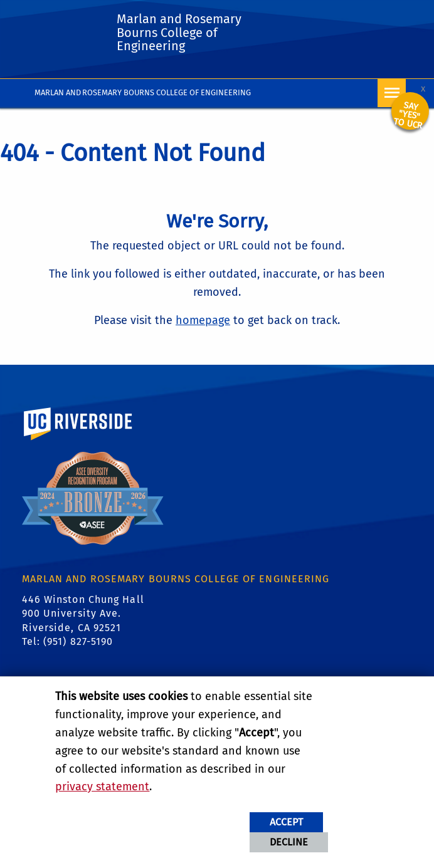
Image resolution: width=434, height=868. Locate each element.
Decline (289, 842)
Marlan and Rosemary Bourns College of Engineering (143, 92)
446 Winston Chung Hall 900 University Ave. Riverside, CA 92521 (83, 614)
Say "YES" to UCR (408, 115)
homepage (203, 320)
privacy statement (102, 787)
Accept (286, 822)
